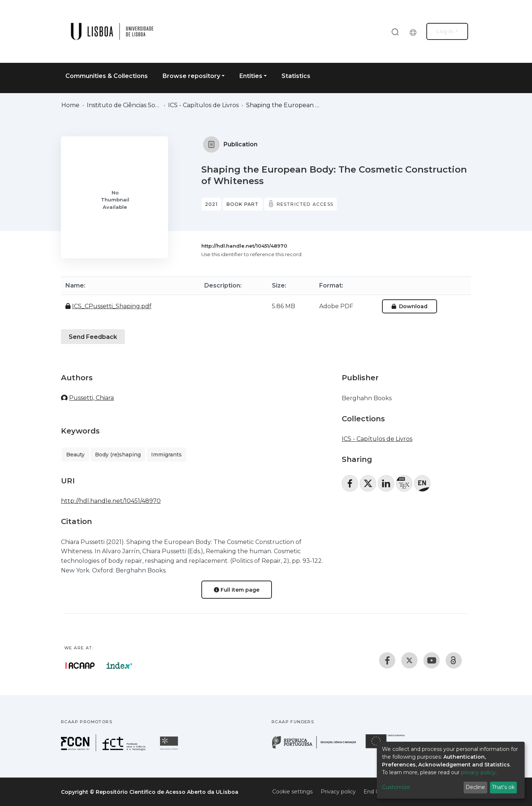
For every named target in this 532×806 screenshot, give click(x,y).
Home (70, 105)
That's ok (503, 787)
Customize (396, 787)
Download (410, 306)
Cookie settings (292, 792)
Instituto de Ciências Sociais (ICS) (124, 105)
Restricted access (305, 204)
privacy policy (478, 772)
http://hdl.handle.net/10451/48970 (244, 246)
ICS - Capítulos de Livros (203, 105)
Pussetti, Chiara (91, 398)
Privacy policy (338, 792)
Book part (243, 204)
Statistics (296, 76)
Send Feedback (93, 337)
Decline (475, 787)
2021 (211, 204)
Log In (445, 31)
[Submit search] (395, 32)
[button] (415, 31)
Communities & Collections (107, 76)
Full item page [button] (237, 590)
